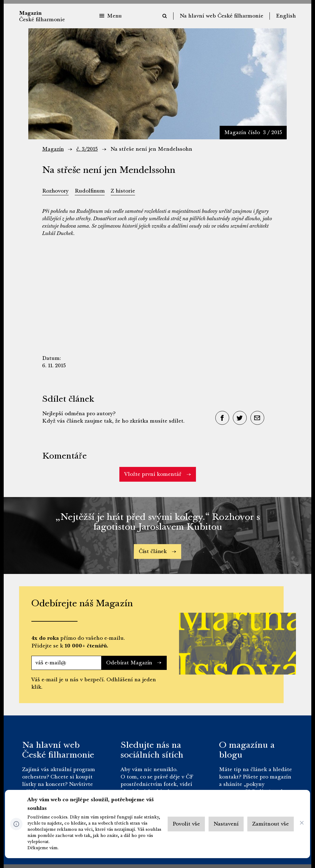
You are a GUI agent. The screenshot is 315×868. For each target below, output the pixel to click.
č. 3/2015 (88, 149)
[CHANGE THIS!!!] (302, 824)
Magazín (53, 149)
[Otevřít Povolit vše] (186, 824)
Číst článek (157, 551)
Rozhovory (56, 191)
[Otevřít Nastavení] (226, 824)
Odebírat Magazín (133, 663)
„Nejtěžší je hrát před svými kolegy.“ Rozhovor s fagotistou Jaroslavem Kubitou (158, 522)
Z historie (124, 191)
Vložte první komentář (158, 474)
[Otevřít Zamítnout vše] (271, 824)
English (286, 16)
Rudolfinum (90, 191)
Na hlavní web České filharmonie (221, 16)
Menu (111, 16)
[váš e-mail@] (66, 663)
